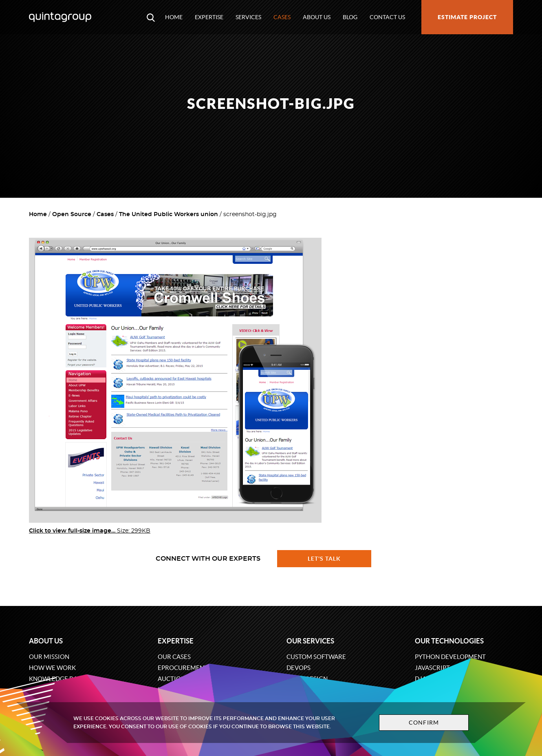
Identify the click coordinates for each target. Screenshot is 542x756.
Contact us (387, 17)
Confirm (423, 723)
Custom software (316, 657)
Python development (450, 657)
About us (317, 17)
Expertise (209, 17)
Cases (282, 17)
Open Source (72, 214)
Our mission (49, 657)
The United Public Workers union (169, 214)
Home (174, 17)
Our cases (174, 657)
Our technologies (449, 641)
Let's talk (324, 559)
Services (248, 17)
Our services (310, 641)
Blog (350, 17)
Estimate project (467, 17)
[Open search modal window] (151, 17)
